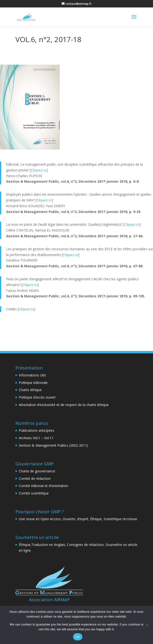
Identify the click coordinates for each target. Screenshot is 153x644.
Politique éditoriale (33, 383)
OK (78, 637)
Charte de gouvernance (37, 471)
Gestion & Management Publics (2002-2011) (53, 445)
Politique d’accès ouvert (37, 397)
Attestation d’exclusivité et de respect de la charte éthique (64, 405)
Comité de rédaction (35, 478)
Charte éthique (30, 390)
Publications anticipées (37, 430)
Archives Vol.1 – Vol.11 (36, 438)
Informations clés (32, 375)
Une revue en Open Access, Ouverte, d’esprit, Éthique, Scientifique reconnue (78, 519)
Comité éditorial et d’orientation (43, 486)
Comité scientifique (34, 493)
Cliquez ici (39, 170)
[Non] (147, 625)
